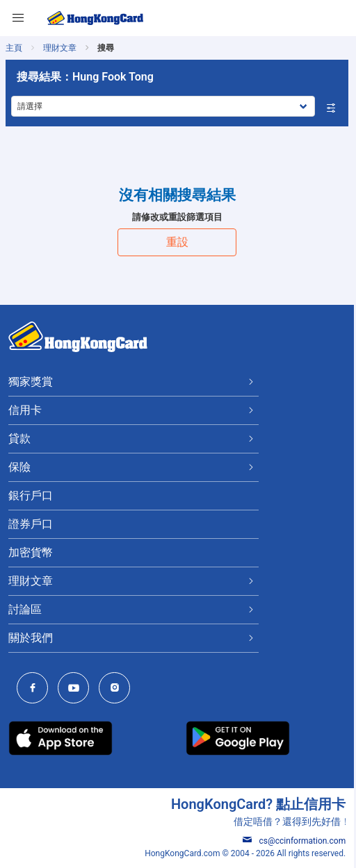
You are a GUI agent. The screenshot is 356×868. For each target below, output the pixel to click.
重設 (178, 242)
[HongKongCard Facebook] (36, 689)
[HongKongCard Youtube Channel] (77, 689)
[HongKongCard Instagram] (118, 689)
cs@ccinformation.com (296, 841)
